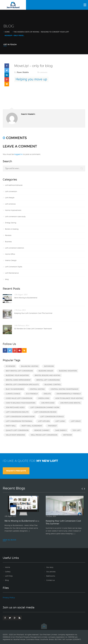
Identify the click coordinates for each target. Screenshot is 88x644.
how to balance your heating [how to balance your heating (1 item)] (69, 398)
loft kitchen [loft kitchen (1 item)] (44, 421)
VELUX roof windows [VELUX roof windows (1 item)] (15, 435)
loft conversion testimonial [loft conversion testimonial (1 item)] (19, 421)
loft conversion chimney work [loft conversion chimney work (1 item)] (45, 407)
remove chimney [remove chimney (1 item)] (42, 430)
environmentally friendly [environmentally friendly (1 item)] (69, 394)
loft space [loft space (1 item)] (76, 421)
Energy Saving (11, 223)
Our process (51, 572)
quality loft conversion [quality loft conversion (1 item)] (17, 430)
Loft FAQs (9, 576)
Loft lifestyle (10, 198)
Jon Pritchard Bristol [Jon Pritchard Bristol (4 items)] (70, 403)
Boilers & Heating (12, 229)
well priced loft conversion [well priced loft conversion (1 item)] (44, 435)
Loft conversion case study (15, 216)
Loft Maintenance (12, 273)
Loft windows (10, 204)
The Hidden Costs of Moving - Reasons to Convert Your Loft (41, 32)
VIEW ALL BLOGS (9, 540)
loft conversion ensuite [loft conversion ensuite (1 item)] (17, 412)
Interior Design (11, 260)
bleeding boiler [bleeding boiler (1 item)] (46, 371)
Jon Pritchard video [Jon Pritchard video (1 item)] (15, 407)
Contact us (50, 580)
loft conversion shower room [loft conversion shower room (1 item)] (20, 417)
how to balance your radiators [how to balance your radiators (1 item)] (21, 403)
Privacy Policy (9, 598)
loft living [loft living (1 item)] (60, 421)
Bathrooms (51, 576)
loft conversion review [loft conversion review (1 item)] (45, 412)
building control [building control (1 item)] (53, 384)
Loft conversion (11, 191)
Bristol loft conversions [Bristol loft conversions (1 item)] (48, 380)
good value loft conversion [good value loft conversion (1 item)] (19, 398)
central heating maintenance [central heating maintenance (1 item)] (65, 389)
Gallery (8, 572)
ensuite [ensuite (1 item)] (47, 394)
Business (8, 242)
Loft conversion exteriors (14, 248)
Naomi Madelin (23, 72)
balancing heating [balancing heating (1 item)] (30, 366)
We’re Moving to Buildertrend (26, 298)
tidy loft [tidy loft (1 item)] (77, 430)
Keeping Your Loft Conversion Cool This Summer (33, 313)
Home (7, 32)
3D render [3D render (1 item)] (11, 366)
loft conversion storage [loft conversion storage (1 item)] (52, 417)
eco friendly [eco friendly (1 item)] (32, 394)
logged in (19, 154)
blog (7, 279)
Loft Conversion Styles (14, 267)
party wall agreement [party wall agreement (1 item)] (32, 426)
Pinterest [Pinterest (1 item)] (52, 426)
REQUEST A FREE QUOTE (16, 471)
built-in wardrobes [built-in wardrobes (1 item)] (15, 389)
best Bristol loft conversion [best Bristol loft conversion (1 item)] (19, 371)
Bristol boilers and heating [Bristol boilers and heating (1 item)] (48, 375)
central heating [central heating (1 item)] (37, 389)
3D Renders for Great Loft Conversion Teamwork (33, 329)
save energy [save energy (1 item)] (61, 430)
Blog (7, 580)
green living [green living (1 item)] (44, 398)
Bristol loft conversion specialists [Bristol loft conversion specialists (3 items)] (22, 384)
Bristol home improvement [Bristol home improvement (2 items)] (18, 380)
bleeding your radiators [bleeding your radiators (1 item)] (17, 375)
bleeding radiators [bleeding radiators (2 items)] (68, 371)
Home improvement (13, 210)
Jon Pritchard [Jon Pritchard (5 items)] (48, 403)
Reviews (8, 235)
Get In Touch (10, 44)
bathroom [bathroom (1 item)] (49, 366)
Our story (50, 567)
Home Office (10, 254)
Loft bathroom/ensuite (14, 185)
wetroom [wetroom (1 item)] (67, 435)
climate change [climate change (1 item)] (13, 394)
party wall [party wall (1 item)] (11, 426)
